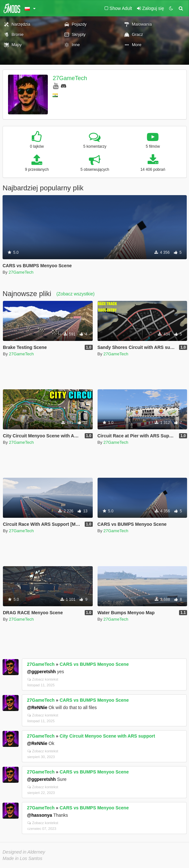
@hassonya (39, 815)
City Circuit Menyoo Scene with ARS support (107, 736)
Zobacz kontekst (43, 679)
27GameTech (70, 78)
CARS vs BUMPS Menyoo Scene (94, 664)
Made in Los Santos (22, 858)
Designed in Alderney (24, 852)
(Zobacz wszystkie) (76, 294)
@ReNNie (37, 707)
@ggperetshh (41, 672)
